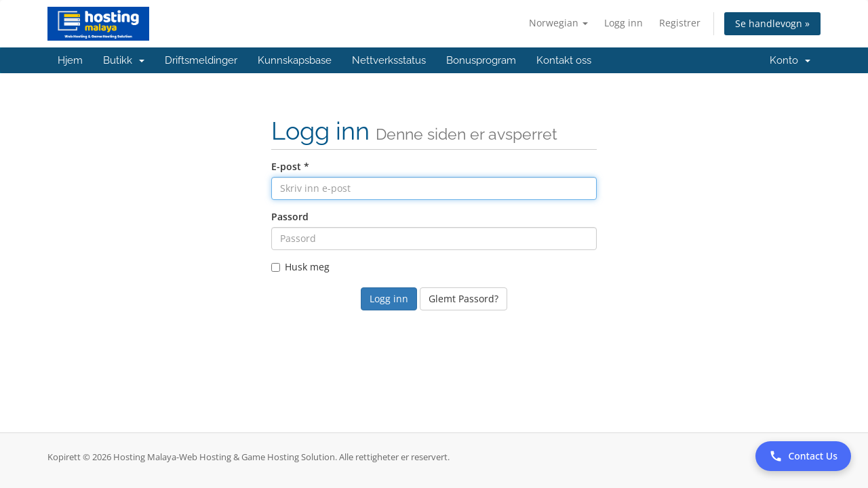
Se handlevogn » (772, 23)
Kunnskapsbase (295, 60)
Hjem (70, 60)
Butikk (124, 60)
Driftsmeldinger (201, 60)
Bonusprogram (481, 60)
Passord (290, 217)
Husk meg (300, 267)
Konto (790, 60)
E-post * (290, 166)
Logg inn (624, 23)
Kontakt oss (564, 60)
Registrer (680, 23)
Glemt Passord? (463, 299)
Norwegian (558, 23)
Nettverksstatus (389, 60)
